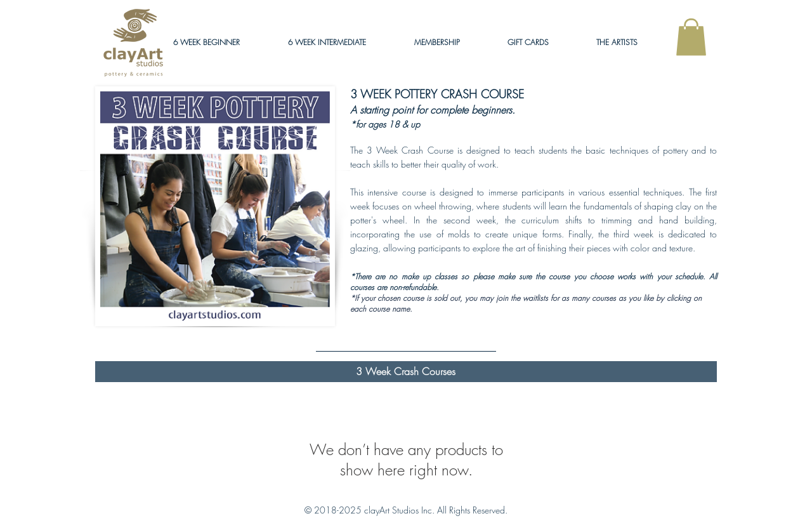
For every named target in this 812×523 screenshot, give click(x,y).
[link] (691, 37)
